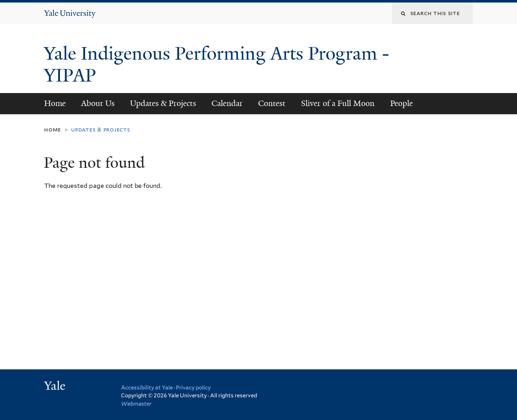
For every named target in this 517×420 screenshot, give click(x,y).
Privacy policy (193, 388)
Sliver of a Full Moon (338, 103)
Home (55, 103)
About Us (98, 103)
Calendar (227, 103)
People (402, 103)
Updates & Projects (163, 103)
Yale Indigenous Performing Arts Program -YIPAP (216, 64)
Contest (272, 103)
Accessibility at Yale (147, 388)
